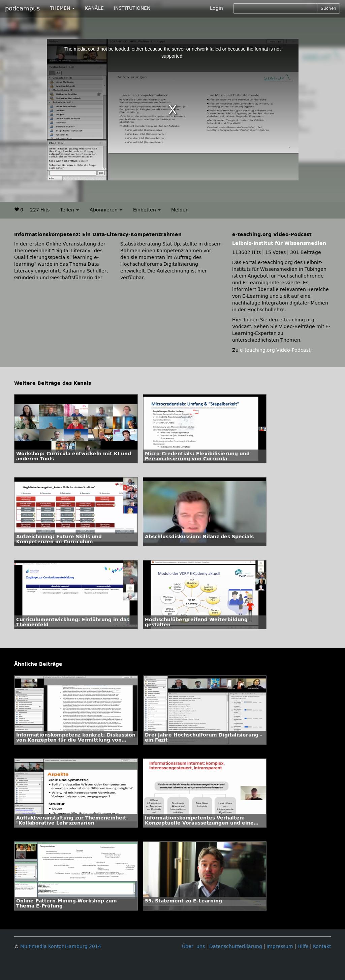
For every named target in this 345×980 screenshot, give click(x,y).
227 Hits (40, 210)
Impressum (280, 946)
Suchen (328, 8)
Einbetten (147, 210)
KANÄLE (94, 8)
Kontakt (322, 946)
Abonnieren (106, 210)
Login (216, 8)
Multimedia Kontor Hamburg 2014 (61, 946)
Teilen (69, 210)
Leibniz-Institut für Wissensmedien (279, 243)
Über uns (193, 946)
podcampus (22, 8)
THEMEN (62, 8)
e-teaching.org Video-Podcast (275, 350)
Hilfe (303, 946)
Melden (180, 210)
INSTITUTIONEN (132, 8)
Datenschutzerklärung (236, 946)
